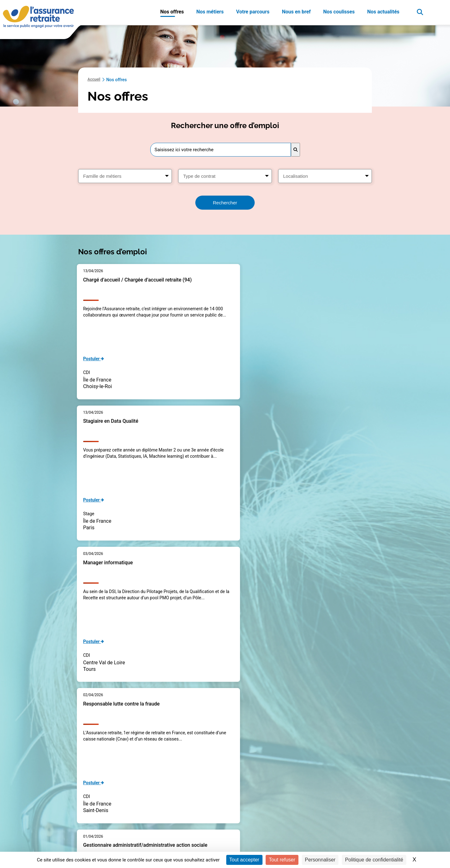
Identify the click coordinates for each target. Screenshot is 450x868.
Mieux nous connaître (330, 794)
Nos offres (172, 12)
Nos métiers (210, 12)
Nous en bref (296, 12)
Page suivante (279, 711)
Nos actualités (383, 12)
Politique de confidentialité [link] (374, 860)
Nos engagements (327, 816)
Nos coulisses (339, 12)
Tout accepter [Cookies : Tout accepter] (244, 860)
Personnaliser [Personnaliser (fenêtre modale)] (320, 860)
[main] (225, 378)
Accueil (95, 80)
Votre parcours (253, 12)
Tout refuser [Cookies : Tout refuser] (282, 860)
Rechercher (225, 203)
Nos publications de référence (338, 805)
